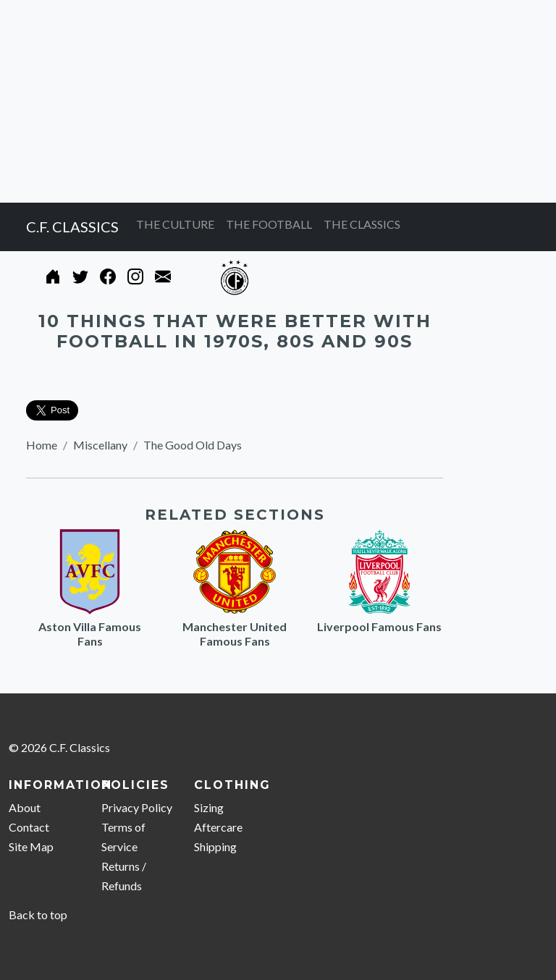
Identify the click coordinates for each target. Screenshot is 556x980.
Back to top (38, 914)
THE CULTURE (175, 224)
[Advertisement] (278, 101)
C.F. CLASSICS (72, 227)
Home (42, 445)
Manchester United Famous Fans (235, 634)
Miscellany (100, 445)
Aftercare (218, 827)
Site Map (31, 846)
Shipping (215, 846)
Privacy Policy (137, 807)
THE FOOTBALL (269, 224)
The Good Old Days (193, 445)
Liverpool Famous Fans (379, 626)
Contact (29, 827)
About (25, 807)
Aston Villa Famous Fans (90, 634)
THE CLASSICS (362, 224)
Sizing (209, 807)
